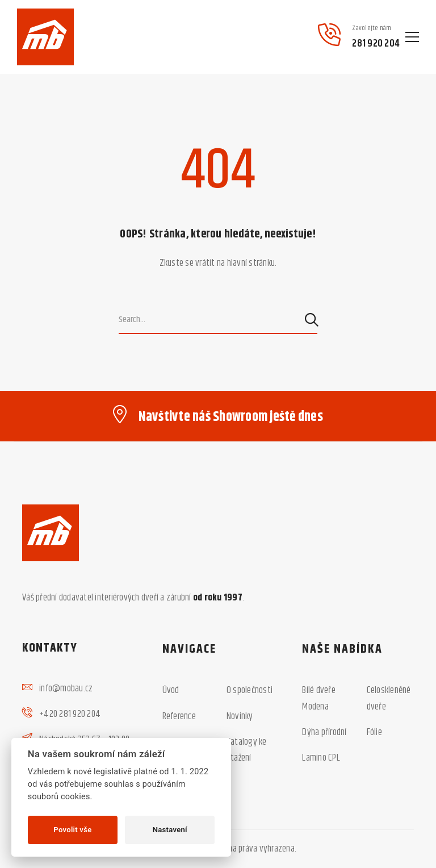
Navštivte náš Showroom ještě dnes (231, 417)
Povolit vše (72, 830)
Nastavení (170, 830)
